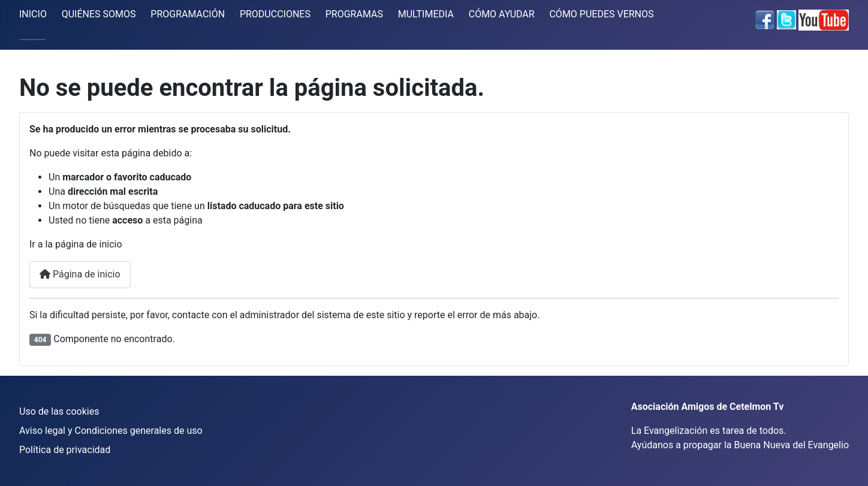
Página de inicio (80, 274)
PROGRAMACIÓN (188, 14)
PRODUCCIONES (275, 14)
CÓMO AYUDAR (502, 14)
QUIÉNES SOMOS (99, 14)
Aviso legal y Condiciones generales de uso (111, 431)
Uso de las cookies (59, 411)
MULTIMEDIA (426, 14)
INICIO (33, 14)
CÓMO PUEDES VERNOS (601, 14)
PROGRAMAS (354, 14)
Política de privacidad (65, 450)
